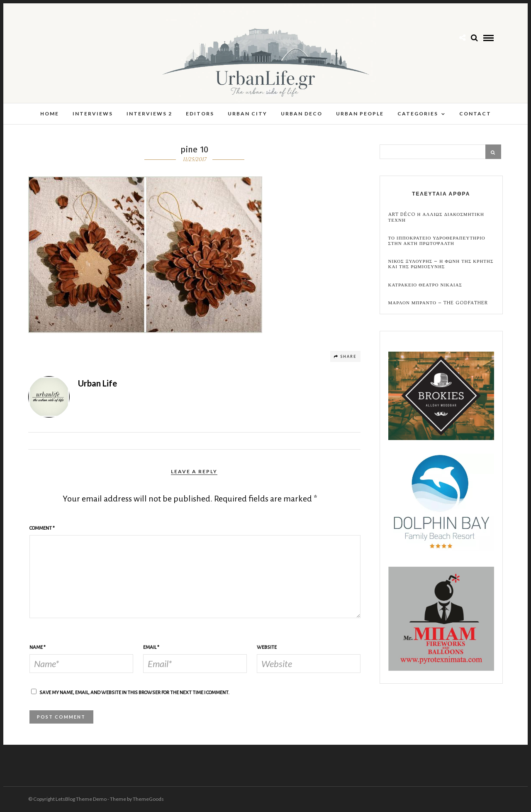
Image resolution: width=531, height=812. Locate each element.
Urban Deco (302, 114)
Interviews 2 (149, 114)
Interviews (93, 114)
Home (50, 114)
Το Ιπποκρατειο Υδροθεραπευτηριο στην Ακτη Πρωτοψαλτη (437, 241)
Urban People (360, 114)
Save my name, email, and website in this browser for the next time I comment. (134, 693)
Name (38, 647)
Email (151, 647)
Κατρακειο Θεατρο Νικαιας (425, 285)
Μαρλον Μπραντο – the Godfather (438, 303)
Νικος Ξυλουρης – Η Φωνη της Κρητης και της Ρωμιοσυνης (441, 264)
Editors (200, 114)
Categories (418, 114)
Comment (42, 528)
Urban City (247, 114)
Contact (475, 114)
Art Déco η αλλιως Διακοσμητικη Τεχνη (436, 217)
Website (267, 647)
